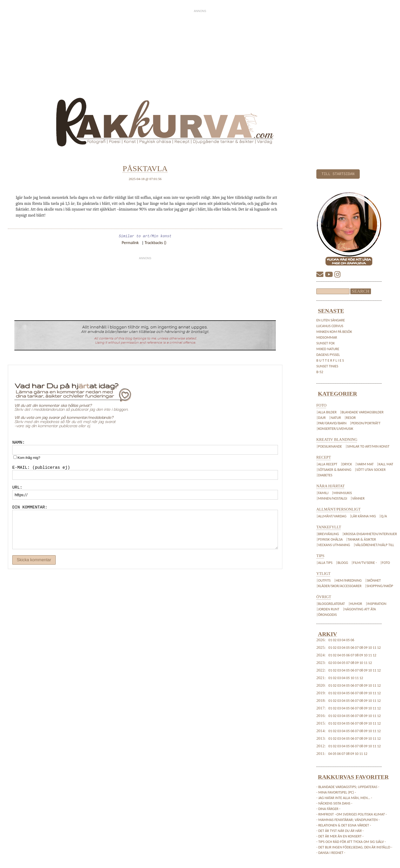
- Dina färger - (328, 809)
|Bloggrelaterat (331, 604)
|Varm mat (364, 464)
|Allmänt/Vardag (331, 516)
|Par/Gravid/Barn (331, 423)
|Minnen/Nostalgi (332, 498)
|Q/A (383, 516)
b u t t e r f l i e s (330, 360)
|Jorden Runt (328, 609)
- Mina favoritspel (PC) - (336, 792)
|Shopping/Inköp (379, 586)
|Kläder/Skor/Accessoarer (339, 586)
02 (335, 640)
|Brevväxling (328, 534)
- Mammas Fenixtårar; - (348, 820)
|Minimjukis (342, 493)
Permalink (130, 243)
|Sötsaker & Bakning (334, 470)
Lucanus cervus (330, 326)
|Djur (321, 418)
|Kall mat (385, 464)
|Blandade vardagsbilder (362, 412)
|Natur (335, 418)
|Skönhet (373, 580)
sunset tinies (327, 366)
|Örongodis (327, 615)
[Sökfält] (333, 291)
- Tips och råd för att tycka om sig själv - (351, 842)
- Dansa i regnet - (331, 853)
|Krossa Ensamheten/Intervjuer (370, 534)
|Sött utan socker (370, 470)
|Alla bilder (327, 412)
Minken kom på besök (334, 332)
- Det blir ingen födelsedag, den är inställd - (354, 847)
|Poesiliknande (330, 446)
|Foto (385, 563)
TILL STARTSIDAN (338, 174)
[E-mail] (321, 274)
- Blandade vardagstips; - (348, 787)
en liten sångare (331, 320)
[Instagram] (338, 274)
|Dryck (346, 464)
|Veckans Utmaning (333, 545)
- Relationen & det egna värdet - (344, 825)
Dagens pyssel (328, 355)
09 (365, 648)
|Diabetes (324, 475)
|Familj (322, 493)
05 (348, 640)
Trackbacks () (155, 243)
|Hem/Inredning (348, 580)
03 (339, 640)
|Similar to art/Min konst (367, 446)
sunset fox (325, 343)
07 (357, 648)
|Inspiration (376, 604)
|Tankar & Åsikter (361, 539)
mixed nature (328, 349)
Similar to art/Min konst (145, 236)
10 (370, 648)
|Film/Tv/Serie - (364, 563)
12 (379, 648)
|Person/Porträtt (365, 423)
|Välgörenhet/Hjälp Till (373, 545)
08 (361, 648)
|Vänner (357, 498)
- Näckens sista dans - (334, 803)
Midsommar (327, 337)
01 (330, 640)
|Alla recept (327, 464)
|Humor (356, 604)
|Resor (350, 418)
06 (352, 640)
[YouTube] (330, 274)
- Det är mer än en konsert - (340, 836)
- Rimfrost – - (352, 814)
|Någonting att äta (359, 609)
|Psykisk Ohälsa (330, 539)
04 (344, 640)
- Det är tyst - (340, 831)
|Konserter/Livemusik (335, 429)
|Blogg (342, 563)
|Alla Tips (325, 563)
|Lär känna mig (363, 516)
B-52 (320, 372)
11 (374, 648)
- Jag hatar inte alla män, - (344, 798)
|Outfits (324, 580)
